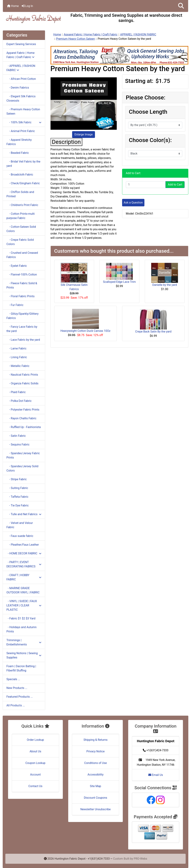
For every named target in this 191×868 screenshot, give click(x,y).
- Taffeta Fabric (17, 497)
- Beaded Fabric (18, 153)
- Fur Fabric (15, 305)
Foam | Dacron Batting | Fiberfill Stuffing (21, 668)
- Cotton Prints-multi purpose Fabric (21, 216)
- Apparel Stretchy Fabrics (19, 142)
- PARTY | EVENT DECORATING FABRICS (24, 564)
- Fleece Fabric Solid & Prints (22, 285)
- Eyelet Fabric (17, 266)
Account (35, 775)
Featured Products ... (20, 697)
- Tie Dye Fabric (18, 505)
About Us (35, 751)
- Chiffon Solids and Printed (20, 194)
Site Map (96, 786)
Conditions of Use (95, 763)
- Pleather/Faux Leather (23, 545)
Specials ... (13, 679)
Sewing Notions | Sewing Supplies (24, 655)
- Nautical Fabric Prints (22, 375)
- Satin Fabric (16, 436)
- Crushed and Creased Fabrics (22, 255)
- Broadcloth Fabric (20, 175)
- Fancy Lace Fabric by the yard (22, 329)
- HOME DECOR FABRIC (24, 553)
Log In (27, 6)
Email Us (156, 775)
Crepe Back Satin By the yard (153, 332)
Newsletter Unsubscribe (95, 809)
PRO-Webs (140, 859)
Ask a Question (133, 203)
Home (13, 6)
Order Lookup (35, 740)
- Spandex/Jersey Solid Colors (22, 468)
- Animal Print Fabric (21, 131)
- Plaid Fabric (16, 392)
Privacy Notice (95, 751)
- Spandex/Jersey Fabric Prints (23, 455)
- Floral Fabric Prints (20, 296)
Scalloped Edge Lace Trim (119, 282)
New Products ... (17, 688)
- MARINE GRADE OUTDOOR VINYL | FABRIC (23, 590)
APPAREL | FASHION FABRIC (138, 34)
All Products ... (16, 705)
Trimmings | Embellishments (24, 642)
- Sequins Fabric (18, 445)
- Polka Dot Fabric (19, 401)
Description (66, 142)
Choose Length (148, 112)
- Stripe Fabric (17, 479)
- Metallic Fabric (18, 366)
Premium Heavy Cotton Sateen (75, 39)
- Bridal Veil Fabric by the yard (23, 164)
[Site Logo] (34, 19)
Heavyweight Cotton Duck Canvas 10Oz (86, 331)
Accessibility (95, 775)
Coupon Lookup (35, 763)
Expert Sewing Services (21, 44)
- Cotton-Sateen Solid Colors (21, 229)
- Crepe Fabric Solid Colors (20, 242)
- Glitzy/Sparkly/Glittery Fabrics (22, 316)
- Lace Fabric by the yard (23, 340)
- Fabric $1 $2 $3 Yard (21, 618)
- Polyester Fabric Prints (23, 410)
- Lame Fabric (16, 348)
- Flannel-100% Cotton (22, 275)
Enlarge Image (84, 134)
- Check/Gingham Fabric (23, 183)
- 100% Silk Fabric (24, 122)
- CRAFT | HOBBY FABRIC (24, 577)
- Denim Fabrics (18, 88)
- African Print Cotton (21, 79)
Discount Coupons (96, 798)
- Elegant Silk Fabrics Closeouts (21, 98)
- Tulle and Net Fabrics (24, 514)
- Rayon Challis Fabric (21, 418)
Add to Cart (175, 185)
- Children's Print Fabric (22, 205)
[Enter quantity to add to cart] (146, 185)
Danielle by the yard (165, 285)
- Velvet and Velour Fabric (20, 525)
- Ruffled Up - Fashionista (24, 427)
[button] (181, 6)
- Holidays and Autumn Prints (22, 629)
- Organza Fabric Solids (22, 383)
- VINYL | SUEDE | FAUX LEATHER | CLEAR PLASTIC (24, 605)
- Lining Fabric (17, 357)
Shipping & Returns (96, 740)
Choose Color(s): (150, 140)
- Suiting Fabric (17, 488)
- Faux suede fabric (20, 536)
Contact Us (35, 786)
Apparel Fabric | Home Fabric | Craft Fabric (91, 34)
